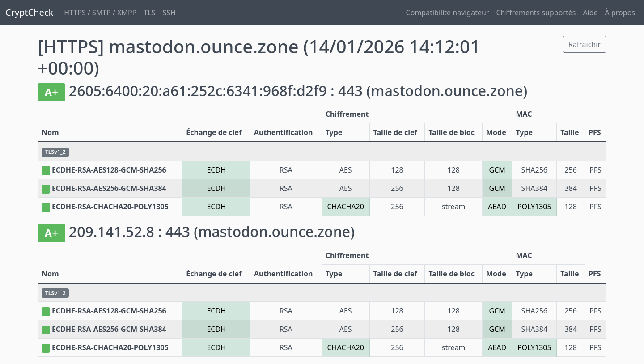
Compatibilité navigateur (448, 13)
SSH (169, 13)
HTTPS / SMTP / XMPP (100, 13)
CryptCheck (29, 12)
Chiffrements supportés (536, 13)
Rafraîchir (585, 44)
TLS (149, 13)
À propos (620, 13)
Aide (590, 13)
